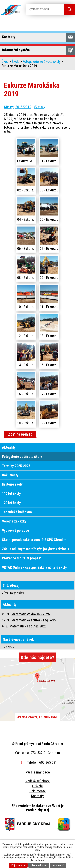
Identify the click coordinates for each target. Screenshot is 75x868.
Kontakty (37, 796)
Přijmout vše (18, 865)
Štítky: (9, 107)
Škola (16, 61)
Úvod (5, 61)
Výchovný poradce (15, 530)
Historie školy (12, 484)
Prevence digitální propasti (22, 558)
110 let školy (11, 493)
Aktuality (9, 447)
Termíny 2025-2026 (16, 466)
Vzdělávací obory (37, 781)
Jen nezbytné (39, 865)
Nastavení (58, 865)
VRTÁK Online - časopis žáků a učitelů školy (34, 567)
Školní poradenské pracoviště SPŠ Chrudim (34, 540)
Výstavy (39, 107)
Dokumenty (10, 475)
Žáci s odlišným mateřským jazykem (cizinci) (35, 549)
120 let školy (11, 503)
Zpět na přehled (20, 434)
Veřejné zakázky (14, 521)
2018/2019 (23, 107)
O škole (37, 786)
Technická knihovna (17, 512)
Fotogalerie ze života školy (42, 61)
